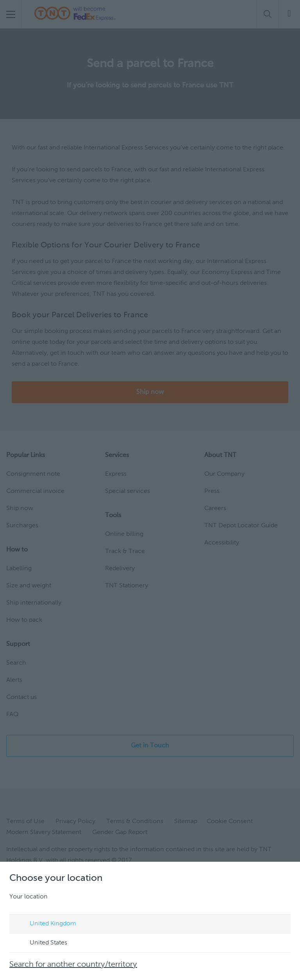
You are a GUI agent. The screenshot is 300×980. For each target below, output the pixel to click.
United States (41, 943)
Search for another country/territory (73, 965)
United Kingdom (46, 924)
